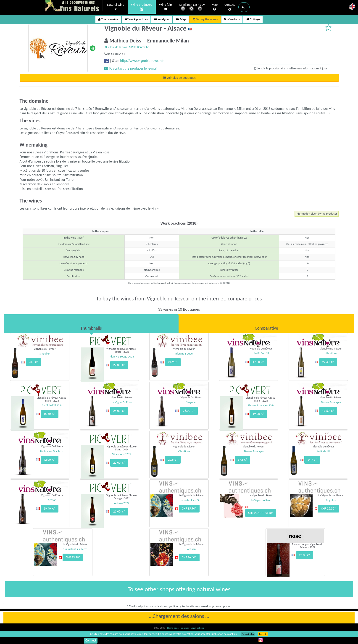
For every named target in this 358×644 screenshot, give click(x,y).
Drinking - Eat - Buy (192, 7)
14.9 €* (312, 460)
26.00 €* (119, 511)
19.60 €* (328, 411)
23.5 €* (34, 362)
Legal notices (197, 628)
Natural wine (116, 7)
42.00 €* (50, 460)
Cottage (253, 19)
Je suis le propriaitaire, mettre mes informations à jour (290, 68)
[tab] (91, 323)
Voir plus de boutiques (179, 78)
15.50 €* (50, 414)
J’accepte (263, 634)
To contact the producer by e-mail (131, 68)
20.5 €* (173, 460)
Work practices (136, 19)
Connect (91, 640)
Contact (230, 7)
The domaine (108, 19)
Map (215, 7)
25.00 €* (119, 411)
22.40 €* (328, 362)
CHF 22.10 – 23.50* (261, 513)
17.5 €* (242, 460)
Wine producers (142, 7)
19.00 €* (258, 414)
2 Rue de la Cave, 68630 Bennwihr (126, 47)
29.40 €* (50, 509)
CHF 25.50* (328, 509)
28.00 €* (189, 411)
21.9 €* (173, 362)
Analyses (162, 19)
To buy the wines (205, 19)
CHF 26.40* (189, 557)
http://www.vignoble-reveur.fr (142, 61)
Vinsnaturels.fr (74, 6)
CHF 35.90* (189, 509)
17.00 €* (258, 362)
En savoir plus (248, 634)
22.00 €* (119, 365)
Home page (173, 628)
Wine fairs (166, 7)
